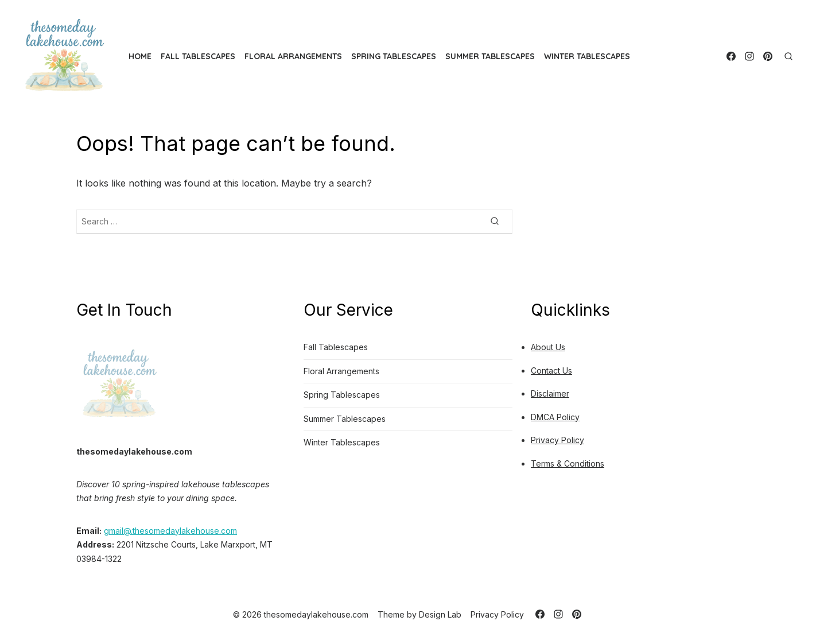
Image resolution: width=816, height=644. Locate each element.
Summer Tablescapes (490, 56)
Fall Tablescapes (198, 56)
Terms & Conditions (568, 463)
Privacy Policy (557, 440)
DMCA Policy (555, 417)
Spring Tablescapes (394, 56)
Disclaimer (550, 393)
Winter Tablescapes (587, 56)
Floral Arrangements (293, 56)
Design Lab (440, 614)
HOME (140, 56)
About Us (548, 347)
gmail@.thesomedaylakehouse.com (170, 531)
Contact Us (551, 371)
